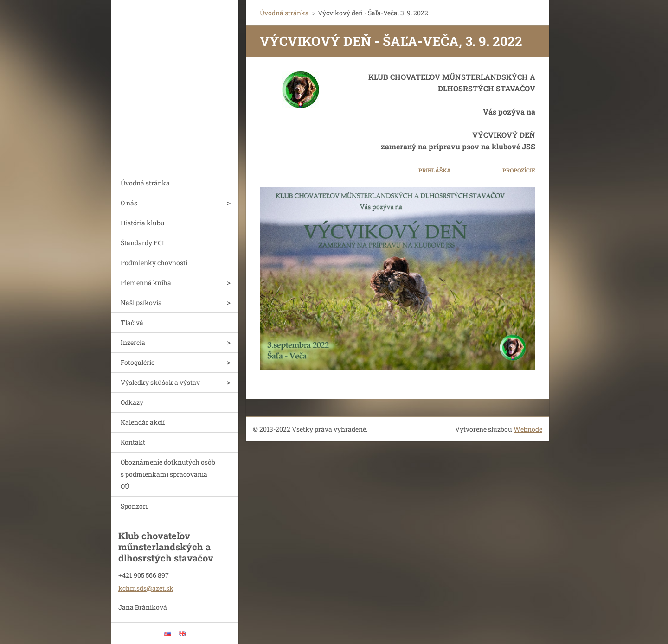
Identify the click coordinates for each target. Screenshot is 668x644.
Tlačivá (132, 322)
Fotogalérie (138, 362)
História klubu (143, 223)
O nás (129, 203)
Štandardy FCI (142, 243)
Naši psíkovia (141, 303)
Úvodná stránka (145, 183)
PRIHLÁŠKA (435, 170)
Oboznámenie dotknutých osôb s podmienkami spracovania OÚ (168, 474)
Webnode (528, 429)
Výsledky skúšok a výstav (160, 382)
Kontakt (133, 442)
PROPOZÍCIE (519, 170)
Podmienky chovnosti (154, 263)
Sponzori (134, 506)
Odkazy (132, 402)
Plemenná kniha (146, 283)
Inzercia (133, 342)
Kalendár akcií (143, 422)
